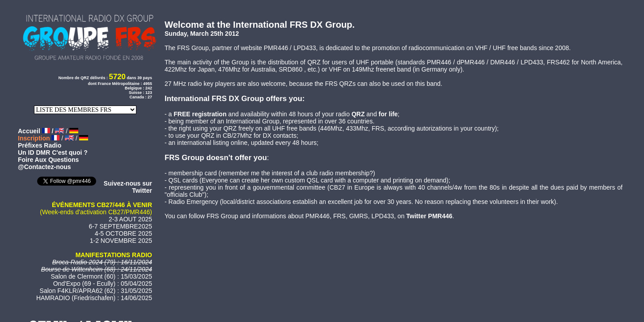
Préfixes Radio (40, 145)
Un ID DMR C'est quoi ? (53, 153)
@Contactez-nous (44, 167)
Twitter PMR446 (429, 216)
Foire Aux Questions (48, 160)
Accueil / (36, 131)
